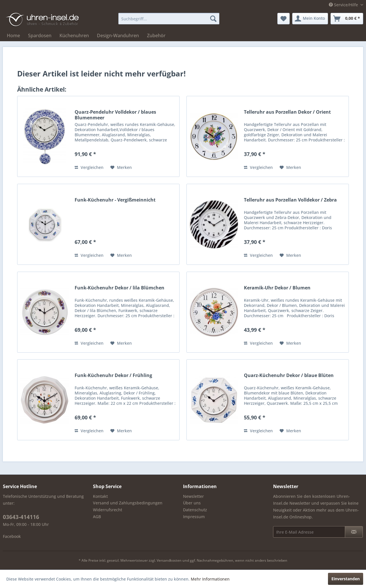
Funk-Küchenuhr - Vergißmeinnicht (115, 200)
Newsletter (193, 496)
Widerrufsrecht (108, 510)
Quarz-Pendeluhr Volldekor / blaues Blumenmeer (115, 115)
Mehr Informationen (210, 579)
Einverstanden (346, 579)
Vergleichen (89, 167)
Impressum (194, 517)
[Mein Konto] (310, 19)
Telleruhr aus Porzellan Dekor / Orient (287, 112)
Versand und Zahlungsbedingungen (128, 503)
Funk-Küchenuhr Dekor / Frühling (113, 375)
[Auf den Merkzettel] (121, 167)
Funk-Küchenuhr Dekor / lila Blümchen (120, 288)
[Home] (13, 35)
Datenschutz (195, 510)
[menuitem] (169, 19)
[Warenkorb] (347, 19)
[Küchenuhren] (74, 35)
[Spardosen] (40, 35)
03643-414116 (21, 517)
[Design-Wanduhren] (118, 35)
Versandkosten (169, 560)
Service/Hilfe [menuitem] (344, 5)
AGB (97, 517)
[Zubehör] (156, 35)
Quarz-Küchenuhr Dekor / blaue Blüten (289, 375)
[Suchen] (213, 19)
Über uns (192, 503)
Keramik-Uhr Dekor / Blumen (277, 288)
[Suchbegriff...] (169, 19)
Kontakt (100, 496)
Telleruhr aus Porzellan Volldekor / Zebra (290, 200)
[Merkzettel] (284, 19)
